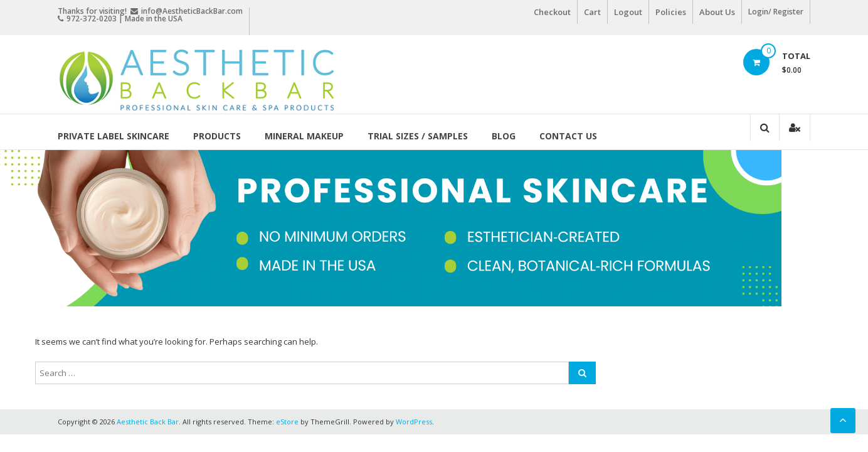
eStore (287, 422)
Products (217, 136)
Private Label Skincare (114, 136)
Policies (671, 12)
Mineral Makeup (304, 136)
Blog (504, 136)
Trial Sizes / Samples (418, 136)
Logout (628, 12)
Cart (592, 12)
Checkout (552, 12)
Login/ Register (776, 12)
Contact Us (568, 136)
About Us (717, 12)
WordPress (414, 422)
